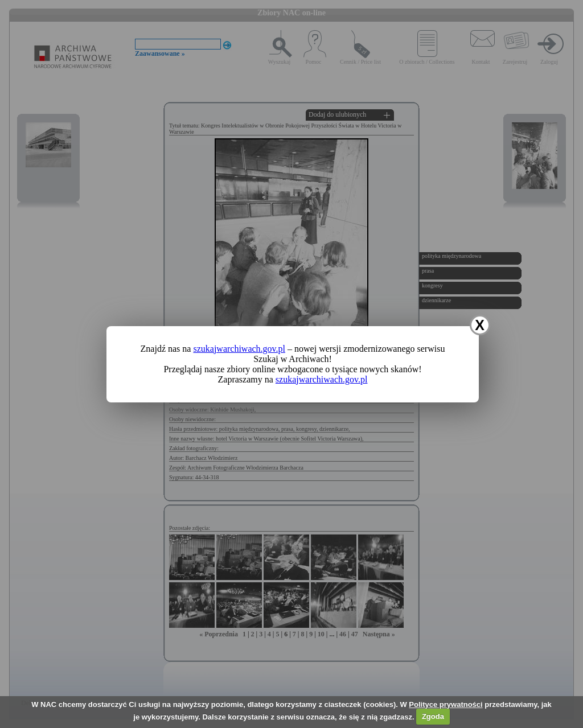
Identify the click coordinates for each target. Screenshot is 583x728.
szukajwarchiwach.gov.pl (239, 349)
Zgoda (433, 716)
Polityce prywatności (446, 704)
